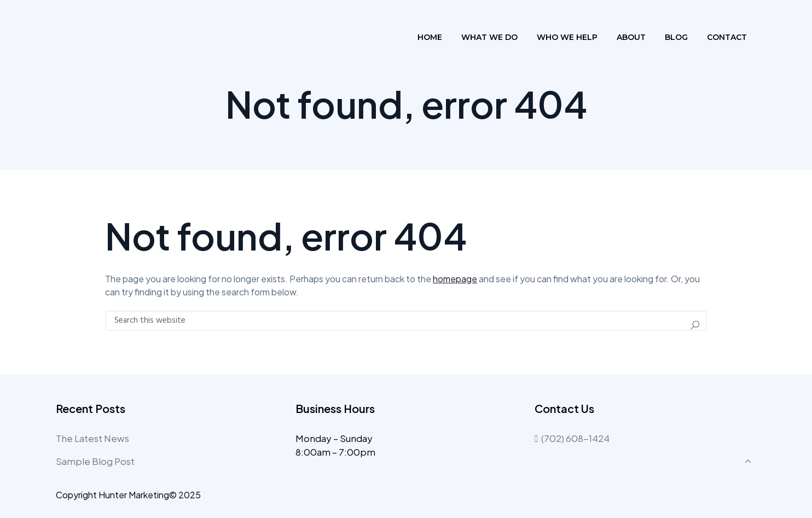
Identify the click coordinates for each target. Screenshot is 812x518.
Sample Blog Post (95, 461)
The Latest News (92, 438)
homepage (455, 279)
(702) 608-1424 (572, 438)
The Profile (104, 37)
